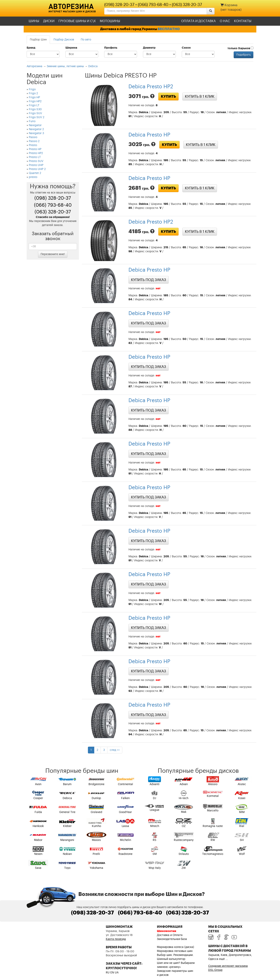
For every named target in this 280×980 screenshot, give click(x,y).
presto (33, 177)
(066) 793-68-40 (153, 5)
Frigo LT (34, 105)
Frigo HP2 (35, 101)
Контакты (243, 21)
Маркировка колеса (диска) (175, 947)
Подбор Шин (38, 40)
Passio (33, 137)
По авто (86, 40)
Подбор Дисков (64, 40)
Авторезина (71, 6)
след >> (115, 750)
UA (117, 973)
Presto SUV (36, 161)
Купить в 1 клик (200, 96)
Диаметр (149, 48)
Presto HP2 (36, 153)
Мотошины (110, 21)
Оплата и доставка (198, 21)
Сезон (186, 48)
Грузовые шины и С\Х (77, 21)
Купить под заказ (149, 280)
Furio (32, 121)
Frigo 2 (33, 93)
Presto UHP (36, 165)
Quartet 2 (35, 173)
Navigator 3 (36, 133)
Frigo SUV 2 (37, 117)
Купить (168, 96)
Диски (49, 21)
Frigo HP (34, 97)
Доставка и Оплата (170, 935)
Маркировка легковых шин (175, 951)
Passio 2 (34, 141)
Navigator (35, 125)
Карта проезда (116, 939)
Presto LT (35, 157)
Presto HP (35, 149)
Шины (34, 21)
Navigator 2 (36, 129)
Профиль (111, 48)
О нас (225, 21)
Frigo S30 (35, 109)
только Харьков (240, 48)
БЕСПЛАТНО (169, 29)
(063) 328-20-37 (187, 5)
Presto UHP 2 (37, 169)
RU (108, 973)
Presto (33, 145)
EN (112, 973)
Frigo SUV (35, 113)
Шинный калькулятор (171, 959)
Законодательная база (172, 939)
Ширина (71, 48)
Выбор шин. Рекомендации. (175, 955)
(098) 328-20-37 (119, 5)
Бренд (31, 48)
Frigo (32, 89)
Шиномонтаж (167, 931)
